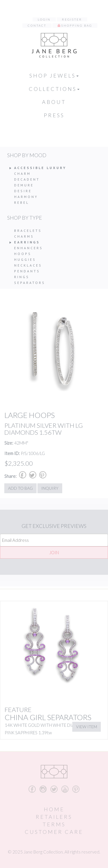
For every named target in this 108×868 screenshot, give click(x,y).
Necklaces (28, 265)
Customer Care (54, 832)
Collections (54, 89)
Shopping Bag (77, 25)
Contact (37, 25)
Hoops (23, 254)
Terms (54, 824)
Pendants (27, 271)
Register (72, 19)
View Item (87, 727)
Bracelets (28, 231)
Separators (30, 283)
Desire (23, 191)
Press (54, 115)
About (54, 102)
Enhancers (29, 248)
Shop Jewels (54, 76)
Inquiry (50, 488)
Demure (24, 185)
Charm (22, 174)
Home (54, 809)
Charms (24, 236)
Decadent (27, 179)
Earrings (27, 242)
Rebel (22, 202)
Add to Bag (20, 488)
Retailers (54, 817)
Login (44, 19)
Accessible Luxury (40, 168)
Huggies (25, 259)
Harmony (26, 197)
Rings (22, 277)
